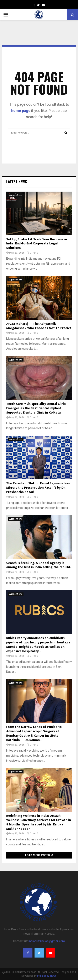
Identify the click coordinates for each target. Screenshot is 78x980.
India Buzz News (47, 976)
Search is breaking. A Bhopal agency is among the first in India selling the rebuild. (38, 565)
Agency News (16, 195)
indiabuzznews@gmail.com (47, 941)
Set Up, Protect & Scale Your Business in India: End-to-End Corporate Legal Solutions (37, 244)
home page (21, 111)
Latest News (17, 182)
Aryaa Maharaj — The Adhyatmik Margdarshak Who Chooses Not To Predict (39, 326)
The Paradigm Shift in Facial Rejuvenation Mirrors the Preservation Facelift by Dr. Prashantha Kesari (38, 488)
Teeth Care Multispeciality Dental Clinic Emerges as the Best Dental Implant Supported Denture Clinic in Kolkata (36, 408)
